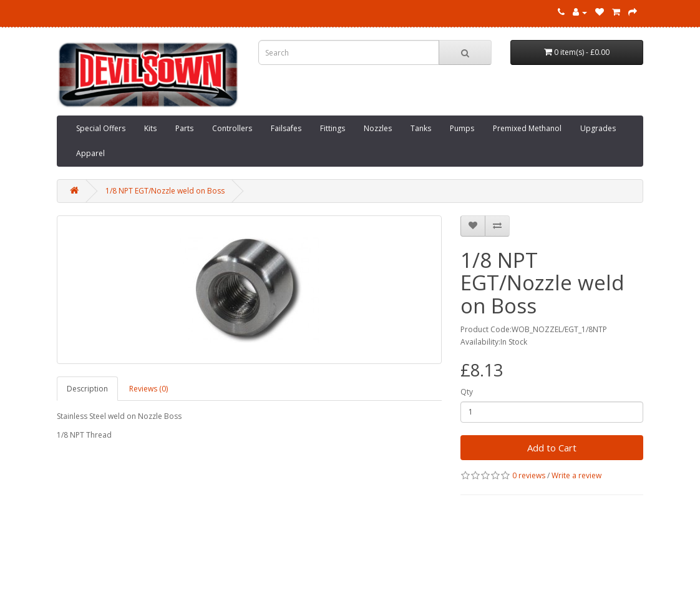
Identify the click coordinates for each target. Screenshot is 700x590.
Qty (467, 392)
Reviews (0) (148, 389)
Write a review (576, 475)
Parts (184, 128)
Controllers (232, 128)
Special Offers (101, 128)
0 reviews (529, 475)
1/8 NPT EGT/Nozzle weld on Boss (165, 191)
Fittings (333, 128)
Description (87, 389)
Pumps (462, 128)
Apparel (90, 153)
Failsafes (286, 128)
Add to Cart (552, 448)
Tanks (421, 128)
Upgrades (598, 128)
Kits (150, 128)
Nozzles (378, 128)
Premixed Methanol (527, 128)
